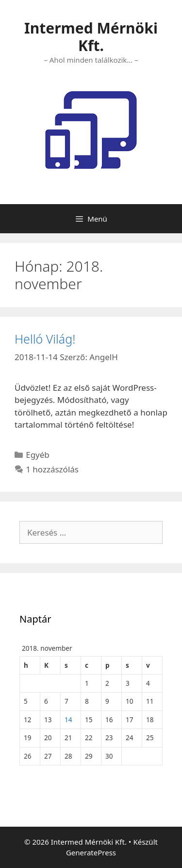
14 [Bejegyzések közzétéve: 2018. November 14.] (68, 720)
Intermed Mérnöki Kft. (91, 37)
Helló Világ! (45, 339)
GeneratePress (91, 852)
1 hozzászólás (52, 469)
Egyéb (38, 455)
